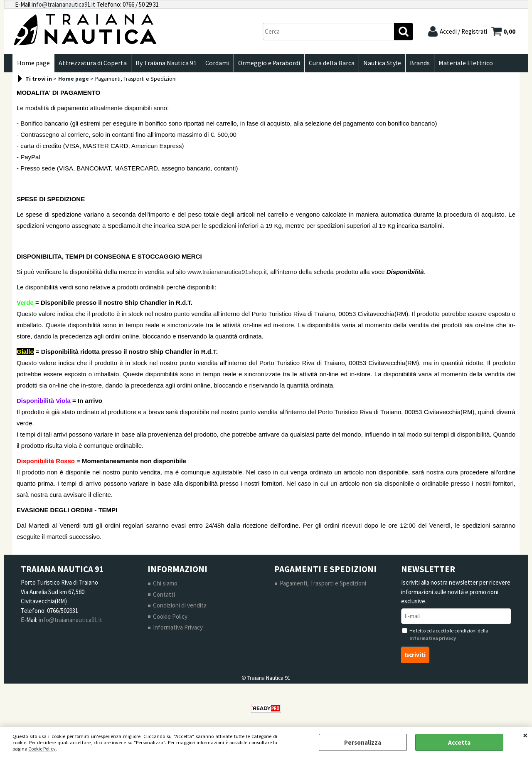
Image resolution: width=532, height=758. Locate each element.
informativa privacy (433, 638)
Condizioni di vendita (180, 605)
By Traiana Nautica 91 (166, 63)
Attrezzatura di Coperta (93, 63)
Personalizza (363, 742)
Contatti (164, 594)
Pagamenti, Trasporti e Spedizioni (323, 583)
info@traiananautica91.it (63, 4)
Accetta (459, 742)
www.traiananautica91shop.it (227, 272)
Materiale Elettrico (466, 63)
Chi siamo (165, 583)
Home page (33, 63)
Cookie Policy (42, 749)
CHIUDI (525, 735)
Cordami (217, 63)
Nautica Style (382, 63)
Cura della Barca (332, 63)
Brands (420, 63)
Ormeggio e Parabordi (269, 63)
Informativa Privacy (178, 627)
